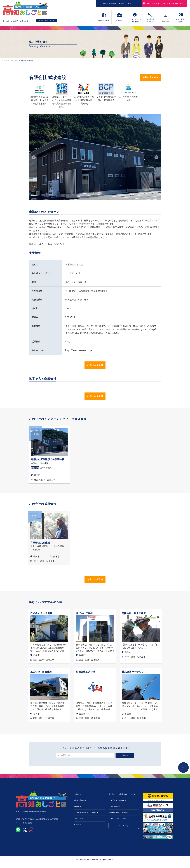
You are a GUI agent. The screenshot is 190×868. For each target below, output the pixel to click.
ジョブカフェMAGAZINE (118, 802)
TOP (3, 62)
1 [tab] (87, 204)
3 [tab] (95, 204)
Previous (34, 159)
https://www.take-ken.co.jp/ (79, 352)
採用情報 (78, 808)
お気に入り (79, 820)
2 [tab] (91, 204)
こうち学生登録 (115, 808)
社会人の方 (124, 827)
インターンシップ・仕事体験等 (86, 814)
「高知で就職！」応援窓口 (119, 814)
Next (156, 159)
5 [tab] (103, 204)
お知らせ (78, 796)
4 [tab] (99, 204)
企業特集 (78, 826)
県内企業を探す (13, 62)
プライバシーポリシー (117, 820)
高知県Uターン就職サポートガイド (122, 796)
